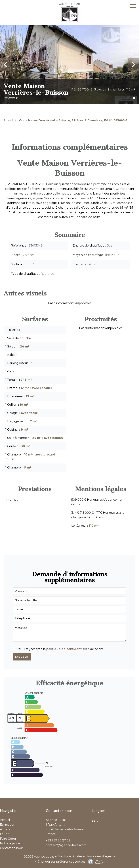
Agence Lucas (56, 820)
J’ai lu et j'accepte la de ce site (60, 649)
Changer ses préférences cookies (61, 862)
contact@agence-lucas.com (66, 845)
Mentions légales (70, 856)
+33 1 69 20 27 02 (58, 840)
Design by (96, 862)
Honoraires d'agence (101, 856)
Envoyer (22, 657)
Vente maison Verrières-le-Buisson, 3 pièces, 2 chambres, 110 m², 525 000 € (73, 120)
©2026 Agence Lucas (39, 857)
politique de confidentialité (68, 649)
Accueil (8, 120)
